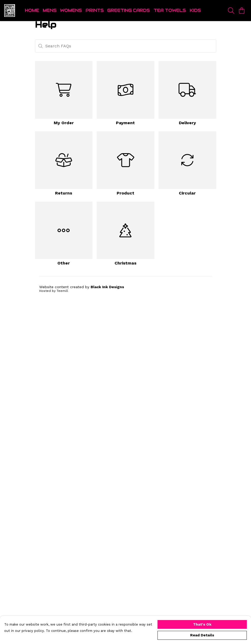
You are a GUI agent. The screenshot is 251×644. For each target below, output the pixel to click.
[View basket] (242, 11)
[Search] (231, 11)
